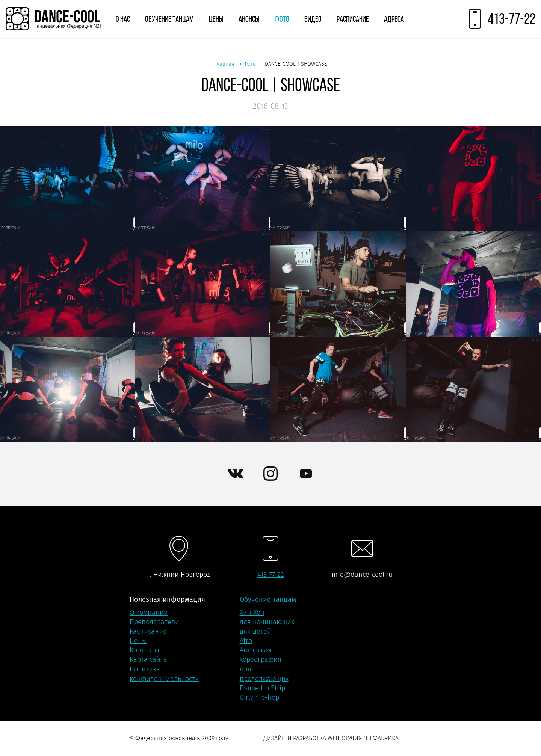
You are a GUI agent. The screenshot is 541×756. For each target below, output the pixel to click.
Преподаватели (154, 622)
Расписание (353, 19)
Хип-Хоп (252, 613)
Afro (246, 641)
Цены (216, 19)
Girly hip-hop (259, 697)
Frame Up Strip (262, 688)
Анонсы (249, 19)
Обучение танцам (169, 19)
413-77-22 (271, 575)
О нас (123, 19)
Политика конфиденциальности (164, 674)
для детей (255, 631)
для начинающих (267, 622)
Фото (282, 19)
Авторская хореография (261, 655)
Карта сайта (148, 659)
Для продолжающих (264, 674)
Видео (313, 19)
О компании (149, 613)
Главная (224, 64)
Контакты (144, 650)
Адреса (394, 19)
